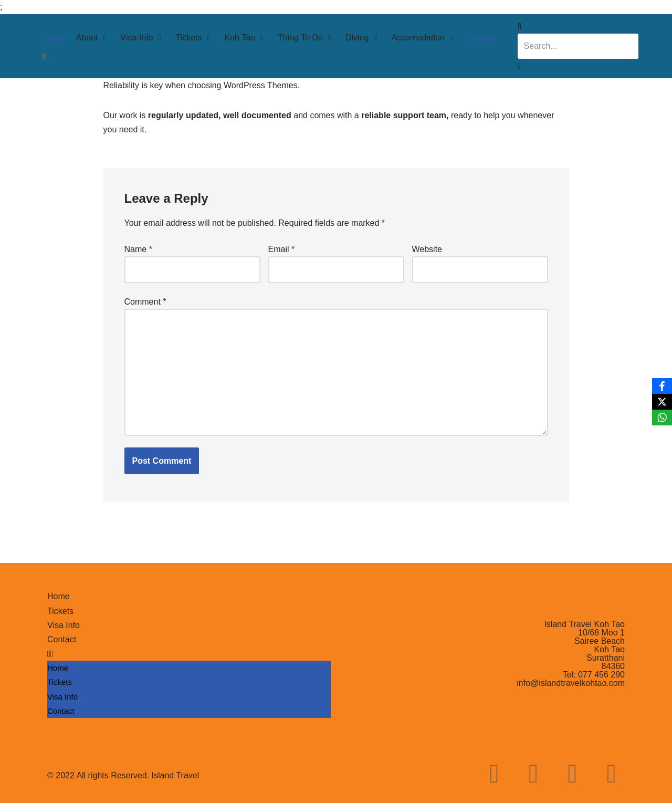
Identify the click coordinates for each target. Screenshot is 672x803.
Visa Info (64, 625)
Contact (62, 639)
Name (138, 249)
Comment (145, 302)
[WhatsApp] (662, 418)
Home (59, 596)
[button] (189, 654)
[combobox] (578, 46)
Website (427, 249)
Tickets (60, 611)
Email (282, 249)
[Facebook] (662, 386)
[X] (662, 402)
